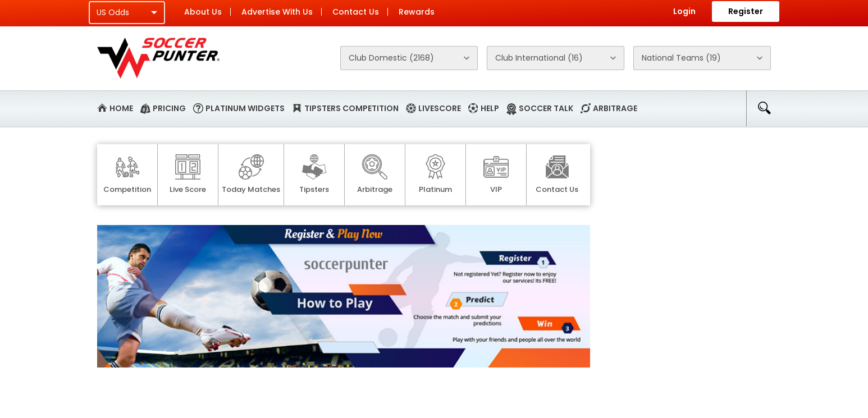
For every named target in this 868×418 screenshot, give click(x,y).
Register (746, 11)
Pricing (169, 108)
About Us (203, 12)
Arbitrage (615, 108)
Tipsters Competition (351, 108)
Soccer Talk (546, 108)
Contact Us (356, 12)
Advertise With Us (277, 12)
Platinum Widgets (245, 108)
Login (684, 11)
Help (490, 108)
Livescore (440, 108)
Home (121, 108)
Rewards (417, 12)
